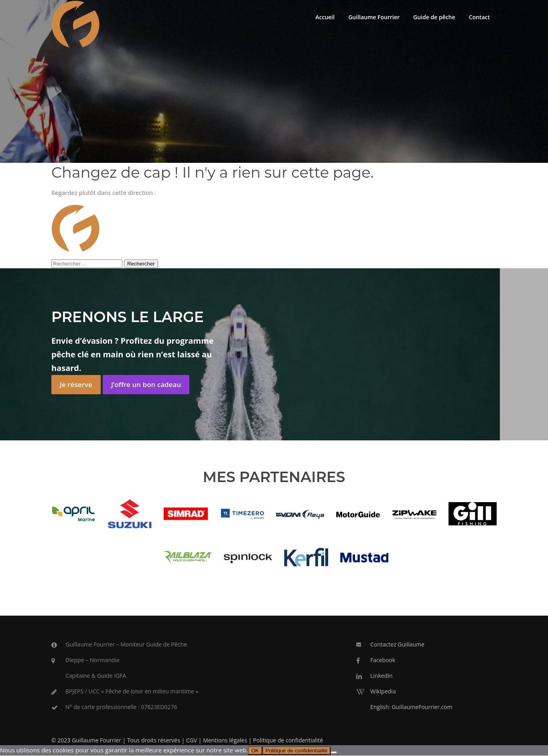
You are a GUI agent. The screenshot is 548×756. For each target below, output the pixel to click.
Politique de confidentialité (288, 741)
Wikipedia (383, 692)
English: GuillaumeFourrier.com (411, 707)
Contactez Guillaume (397, 645)
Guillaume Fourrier (374, 17)
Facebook (383, 661)
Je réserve (76, 385)
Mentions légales (225, 741)
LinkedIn (382, 676)
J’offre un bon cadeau (146, 385)
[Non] (334, 753)
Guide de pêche (434, 17)
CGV (192, 741)
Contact (479, 17)
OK (255, 751)
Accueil (325, 17)
